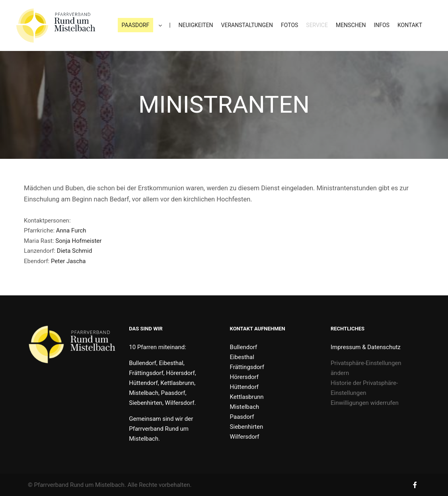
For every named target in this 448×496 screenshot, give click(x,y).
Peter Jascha (68, 261)
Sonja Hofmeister (78, 241)
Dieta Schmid (75, 251)
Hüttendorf (244, 387)
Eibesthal (242, 357)
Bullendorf (244, 347)
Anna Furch (71, 230)
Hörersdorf (244, 377)
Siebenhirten (247, 427)
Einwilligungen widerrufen (365, 403)
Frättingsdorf (247, 367)
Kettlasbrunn (247, 397)
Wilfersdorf (245, 437)
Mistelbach (245, 407)
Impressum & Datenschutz (366, 347)
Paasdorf (242, 417)
